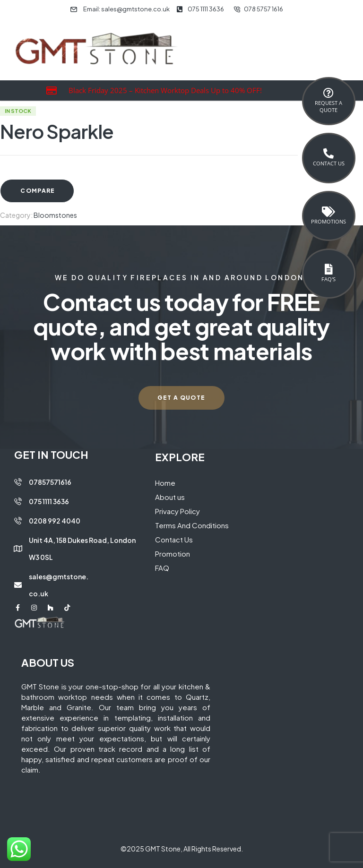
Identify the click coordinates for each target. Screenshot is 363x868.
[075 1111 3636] (18, 501)
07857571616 (50, 482)
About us (170, 497)
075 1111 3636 (49, 501)
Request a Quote (328, 106)
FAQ (162, 568)
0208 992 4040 (55, 521)
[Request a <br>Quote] (328, 93)
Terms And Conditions (192, 525)
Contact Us (329, 163)
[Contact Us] (328, 154)
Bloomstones (55, 215)
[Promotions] (328, 212)
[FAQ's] (328, 269)
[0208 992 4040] (18, 521)
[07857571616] (18, 482)
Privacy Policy (177, 511)
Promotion (173, 554)
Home (165, 483)
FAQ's (328, 279)
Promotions (328, 221)
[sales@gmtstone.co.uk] (18, 585)
